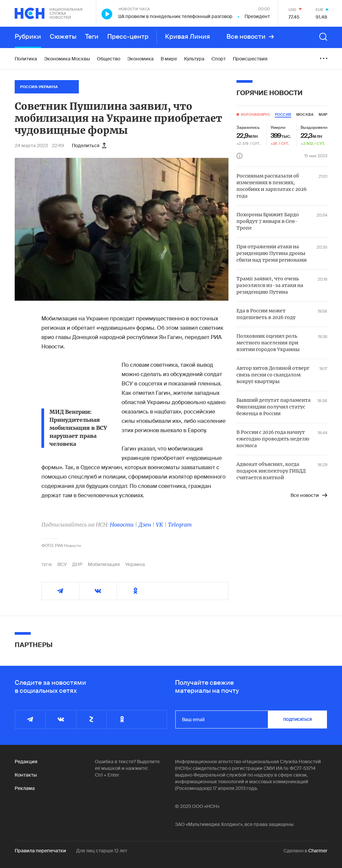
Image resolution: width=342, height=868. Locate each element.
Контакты (26, 775)
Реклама (25, 788)
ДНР (77, 564)
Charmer (318, 851)
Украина (135, 564)
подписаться (298, 719)
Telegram (180, 525)
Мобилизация (104, 564)
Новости (122, 525)
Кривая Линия (188, 37)
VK (159, 525)
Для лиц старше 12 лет (102, 851)
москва (305, 114)
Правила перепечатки (40, 851)
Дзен (145, 525)
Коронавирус (255, 114)
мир (323, 114)
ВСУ (62, 564)
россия (283, 114)
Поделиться (89, 146)
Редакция (26, 762)
